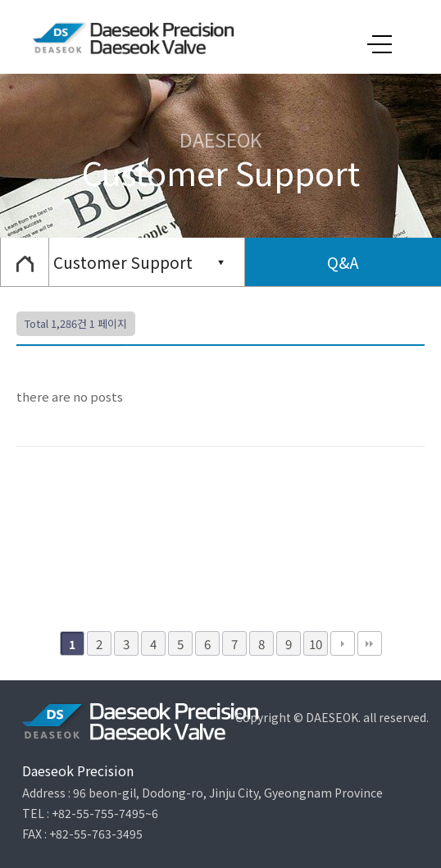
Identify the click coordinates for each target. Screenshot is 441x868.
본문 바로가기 (0, 0)
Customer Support (123, 262)
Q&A (343, 262)
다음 (343, 643)
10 (316, 643)
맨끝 (370, 643)
